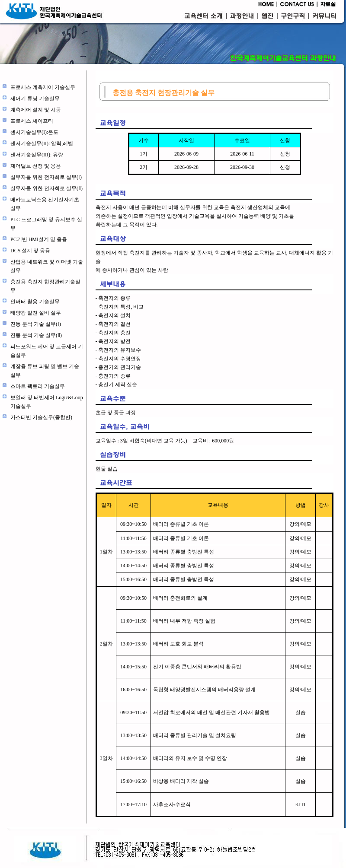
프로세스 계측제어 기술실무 (43, 87)
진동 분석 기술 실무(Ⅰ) (36, 324)
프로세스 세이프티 (32, 121)
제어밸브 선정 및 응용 (36, 166)
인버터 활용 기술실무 (35, 302)
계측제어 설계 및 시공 (36, 110)
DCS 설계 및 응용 (30, 251)
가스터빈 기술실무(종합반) (41, 417)
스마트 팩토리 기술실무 (38, 386)
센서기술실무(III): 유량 (37, 155)
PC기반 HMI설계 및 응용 (39, 239)
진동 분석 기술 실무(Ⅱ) (36, 335)
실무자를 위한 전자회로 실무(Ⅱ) (46, 188)
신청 (285, 154)
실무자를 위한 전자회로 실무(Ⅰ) (46, 177)
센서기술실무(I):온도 (34, 132)
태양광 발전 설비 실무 (36, 313)
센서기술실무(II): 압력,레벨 (42, 143)
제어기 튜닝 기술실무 (35, 99)
